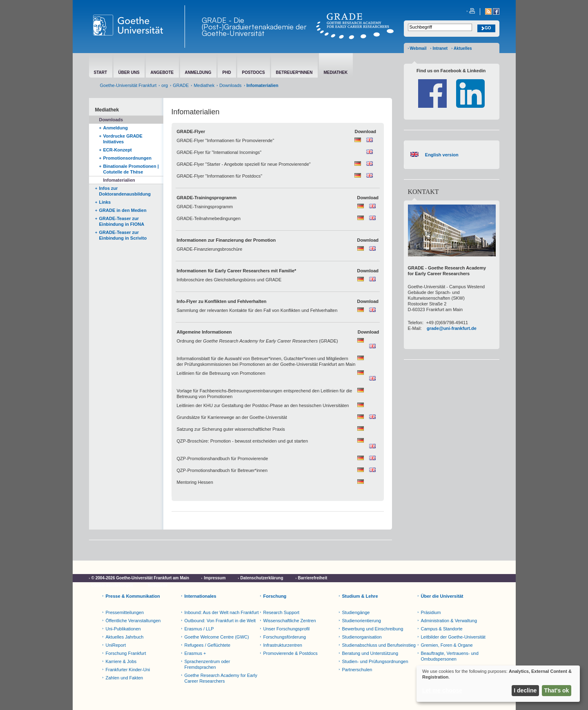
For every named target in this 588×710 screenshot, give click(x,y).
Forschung (275, 596)
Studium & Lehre (360, 596)
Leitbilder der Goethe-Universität (453, 637)
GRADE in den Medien (123, 210)
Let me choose (442, 690)
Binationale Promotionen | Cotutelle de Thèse (131, 169)
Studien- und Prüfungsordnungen (375, 661)
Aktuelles (463, 48)
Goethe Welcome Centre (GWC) (217, 637)
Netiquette (158, 585)
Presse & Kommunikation (133, 596)
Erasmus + (195, 653)
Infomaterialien (119, 180)
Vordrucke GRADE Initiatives (123, 139)
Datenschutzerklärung (262, 578)
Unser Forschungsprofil (287, 629)
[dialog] (498, 684)
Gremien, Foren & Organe (447, 645)
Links (105, 202)
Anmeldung (116, 128)
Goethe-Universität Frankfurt (128, 85)
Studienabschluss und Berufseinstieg (379, 645)
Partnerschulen (357, 670)
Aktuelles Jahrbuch (125, 637)
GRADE (181, 85)
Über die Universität (442, 596)
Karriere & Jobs (121, 661)
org (165, 85)
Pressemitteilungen (125, 612)
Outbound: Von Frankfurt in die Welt (220, 621)
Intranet (440, 48)
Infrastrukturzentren (283, 645)
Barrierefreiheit (313, 578)
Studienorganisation (362, 637)
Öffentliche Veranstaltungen (133, 621)
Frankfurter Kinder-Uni (128, 670)
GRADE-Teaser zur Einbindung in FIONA (122, 221)
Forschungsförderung (285, 637)
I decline (525, 690)
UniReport (116, 645)
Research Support (282, 612)
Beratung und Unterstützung (370, 653)
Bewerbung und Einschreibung (373, 629)
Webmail (418, 48)
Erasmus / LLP (199, 629)
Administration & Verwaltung (449, 621)
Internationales (200, 596)
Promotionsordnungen (128, 158)
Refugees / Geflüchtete (208, 645)
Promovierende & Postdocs (291, 653)
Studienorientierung (362, 621)
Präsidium (431, 612)
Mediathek (204, 85)
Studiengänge (356, 612)
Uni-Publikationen (123, 629)
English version (441, 155)
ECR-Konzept (118, 150)
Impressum (215, 578)
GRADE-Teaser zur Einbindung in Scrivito (123, 235)
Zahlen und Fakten (125, 678)
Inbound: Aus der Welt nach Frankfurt (222, 612)
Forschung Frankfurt (126, 653)
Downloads (230, 85)
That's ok (557, 690)
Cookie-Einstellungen (112, 585)
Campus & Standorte (442, 629)
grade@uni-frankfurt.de (452, 328)
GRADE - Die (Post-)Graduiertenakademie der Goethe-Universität (254, 27)
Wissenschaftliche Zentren (290, 621)
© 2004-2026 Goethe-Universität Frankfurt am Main (140, 578)
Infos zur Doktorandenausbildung (125, 191)
